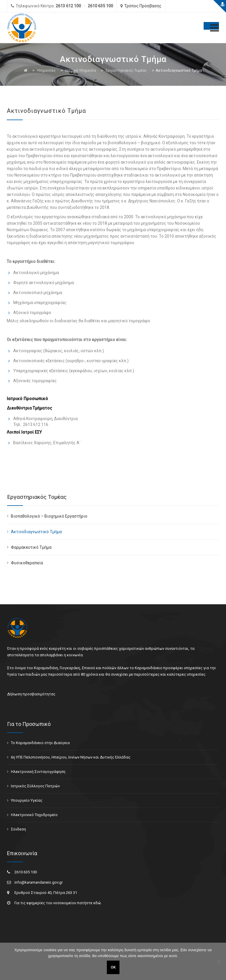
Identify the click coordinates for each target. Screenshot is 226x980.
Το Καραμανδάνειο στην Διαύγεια (40, 743)
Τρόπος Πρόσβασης (143, 6)
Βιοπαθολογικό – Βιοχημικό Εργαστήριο (49, 516)
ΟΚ (113, 967)
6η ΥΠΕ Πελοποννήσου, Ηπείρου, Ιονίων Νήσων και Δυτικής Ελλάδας (71, 757)
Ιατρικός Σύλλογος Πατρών (35, 786)
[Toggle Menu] (211, 26)
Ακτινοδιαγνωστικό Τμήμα (36, 532)
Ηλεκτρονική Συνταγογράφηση (38, 772)
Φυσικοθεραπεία (27, 563)
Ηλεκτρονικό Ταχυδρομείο (34, 815)
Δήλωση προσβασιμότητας (31, 694)
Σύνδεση (18, 829)
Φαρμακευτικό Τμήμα (31, 547)
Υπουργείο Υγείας (27, 800)
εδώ (97, 903)
